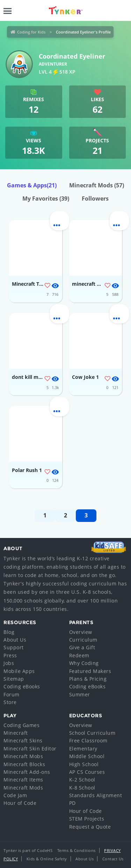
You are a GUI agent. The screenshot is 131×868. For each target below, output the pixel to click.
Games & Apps (32, 185)
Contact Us (113, 859)
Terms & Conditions (77, 850)
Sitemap (14, 679)
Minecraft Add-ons (27, 772)
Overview (81, 632)
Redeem (79, 655)
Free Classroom (88, 740)
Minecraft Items (23, 780)
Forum (12, 694)
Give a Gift (82, 647)
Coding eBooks (22, 686)
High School (84, 764)
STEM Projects (87, 819)
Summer (80, 694)
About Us (15, 640)
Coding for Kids (31, 32)
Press (10, 655)
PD (72, 803)
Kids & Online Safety (47, 859)
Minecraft (16, 733)
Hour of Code (20, 803)
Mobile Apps (19, 671)
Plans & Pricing (88, 679)
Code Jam (15, 795)
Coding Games (21, 725)
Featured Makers (90, 671)
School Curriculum (92, 733)
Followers (95, 199)
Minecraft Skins (23, 740)
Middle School (87, 756)
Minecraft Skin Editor (30, 749)
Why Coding (84, 663)
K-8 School (82, 788)
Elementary (83, 749)
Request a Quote (90, 827)
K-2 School (82, 780)
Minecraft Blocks (24, 764)
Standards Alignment (96, 795)
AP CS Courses (87, 772)
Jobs (9, 663)
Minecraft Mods (97, 185)
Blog (9, 632)
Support (14, 647)
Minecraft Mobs (23, 756)
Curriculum (83, 640)
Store (10, 702)
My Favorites (46, 199)
